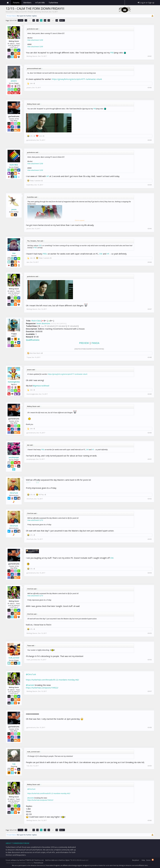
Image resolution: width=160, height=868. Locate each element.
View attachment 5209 (35, 47)
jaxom (14, 209)
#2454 (150, 573)
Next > (62, 20)
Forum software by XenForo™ (25, 860)
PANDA (95, 343)
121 (34, 20)
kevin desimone (43, 323)
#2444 (150, 185)
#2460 (150, 820)
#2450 (150, 433)
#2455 (150, 633)
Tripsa (29, 357)
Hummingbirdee (14, 382)
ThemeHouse (38, 863)
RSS (153, 860)
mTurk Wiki (40, 3)
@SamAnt (30, 685)
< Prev (21, 20)
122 (38, 20)
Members (27, 3)
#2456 (150, 660)
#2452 (150, 499)
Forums (16, 3)
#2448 (150, 357)
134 (57, 20)
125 (49, 20)
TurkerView (53, 3)
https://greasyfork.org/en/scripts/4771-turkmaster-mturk (77, 79)
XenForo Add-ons (51, 860)
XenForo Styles (64, 860)
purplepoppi (14, 457)
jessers (14, 81)
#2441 (150, 56)
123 (41, 20)
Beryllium (136, 860)
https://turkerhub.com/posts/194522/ (42, 688)
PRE (112, 53)
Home (8, 3)
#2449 (150, 394)
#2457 (150, 691)
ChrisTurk (45, 12)
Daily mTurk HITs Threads (24, 12)
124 (45, 20)
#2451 (150, 459)
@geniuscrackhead (41, 386)
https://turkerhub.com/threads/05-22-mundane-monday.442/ (52, 680)
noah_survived (14, 658)
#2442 (150, 88)
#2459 (150, 766)
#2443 (150, 140)
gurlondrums (31, 140)
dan (14, 253)
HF (48, 176)
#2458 (150, 727)
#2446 (150, 262)
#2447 (150, 309)
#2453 (150, 539)
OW (101, 254)
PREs (45, 254)
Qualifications (33, 340)
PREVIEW (84, 343)
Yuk (14, 764)
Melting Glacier (32, 56)
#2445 (150, 229)
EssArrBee (14, 165)
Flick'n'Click (36, 321)
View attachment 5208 (35, 40)
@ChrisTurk (31, 674)
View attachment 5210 (35, 520)
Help (143, 860)
